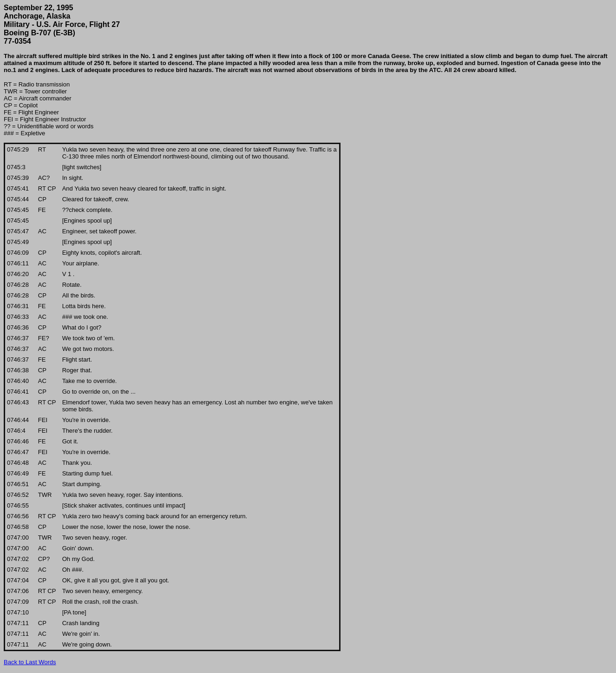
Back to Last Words (30, 662)
